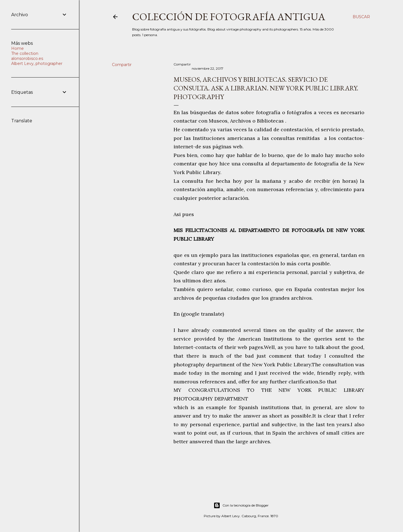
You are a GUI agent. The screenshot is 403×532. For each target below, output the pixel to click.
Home (17, 48)
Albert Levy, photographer (37, 64)
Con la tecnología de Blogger (241, 505)
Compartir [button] (122, 65)
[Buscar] (361, 17)
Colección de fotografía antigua (229, 17)
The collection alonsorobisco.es (27, 56)
